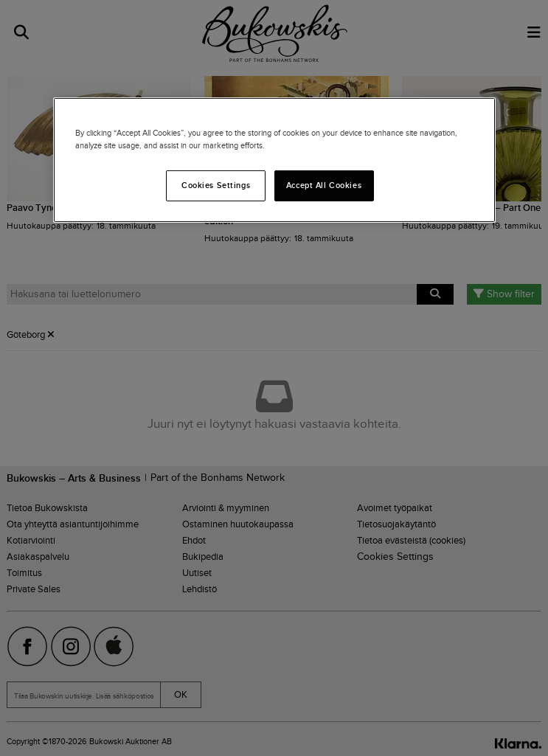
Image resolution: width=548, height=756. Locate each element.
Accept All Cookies (324, 185)
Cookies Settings (216, 185)
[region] (274, 160)
